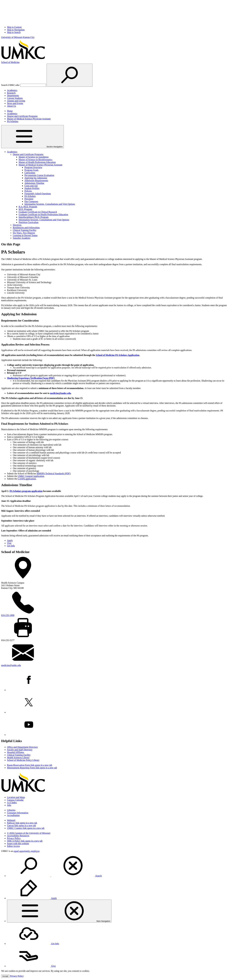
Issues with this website (18, 844)
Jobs (9, 805)
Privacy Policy (14, 838)
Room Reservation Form (30, 765)
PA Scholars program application (26, 491)
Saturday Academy (22, 238)
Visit (9, 543)
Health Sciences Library (18, 758)
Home (10, 111)
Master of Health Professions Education (37, 162)
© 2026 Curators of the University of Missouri (29, 833)
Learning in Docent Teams (25, 235)
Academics (12, 90)
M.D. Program (25, 209)
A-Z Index (12, 803)
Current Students (15, 98)
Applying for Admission (36, 178)
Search (54, 876)
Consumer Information (18, 813)
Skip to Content (14, 27)
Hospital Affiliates (15, 752)
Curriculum (30, 173)
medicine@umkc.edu (60, 393)
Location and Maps (16, 797)
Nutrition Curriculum (28, 222)
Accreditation (13, 815)
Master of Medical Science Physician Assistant (29, 119)
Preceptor (29, 199)
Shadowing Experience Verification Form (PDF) (31, 378)
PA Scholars (13, 121)
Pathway (22, 823)
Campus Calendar (15, 800)
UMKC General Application (31, 476)
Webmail (11, 820)
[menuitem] (117, 866)
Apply (10, 540)
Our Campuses (31, 201)
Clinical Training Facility (25, 230)
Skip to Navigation (16, 30)
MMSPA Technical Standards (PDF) (54, 474)
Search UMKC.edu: (10, 85)
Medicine (10, 62)
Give (31, 966)
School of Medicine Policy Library (23, 760)
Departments (13, 96)
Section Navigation (32, 137)
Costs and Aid (31, 186)
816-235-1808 (8, 615)
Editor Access (13, 846)
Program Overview (33, 167)
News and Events (15, 103)
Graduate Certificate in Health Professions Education (43, 214)
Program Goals (31, 170)
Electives (17, 225)
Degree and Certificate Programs (22, 116)
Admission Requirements (36, 180)
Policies (28, 191)
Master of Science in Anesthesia (34, 157)
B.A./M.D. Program (28, 207)
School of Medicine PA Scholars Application (118, 355)
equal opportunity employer (27, 851)
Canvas (21, 826)
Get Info (11, 546)
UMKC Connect (26, 828)
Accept (5, 976)
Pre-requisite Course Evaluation (39, 175)
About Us (11, 106)
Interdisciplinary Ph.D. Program (34, 217)
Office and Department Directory (22, 747)
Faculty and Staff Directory (20, 750)
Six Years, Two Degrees (24, 233)
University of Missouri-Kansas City (18, 37)
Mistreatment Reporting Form (32, 768)
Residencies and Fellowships (26, 228)
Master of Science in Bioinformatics (35, 160)
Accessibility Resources (18, 836)
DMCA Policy (25, 841)
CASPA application (27, 479)
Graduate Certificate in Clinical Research (38, 212)
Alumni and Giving (16, 101)
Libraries (11, 810)
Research (11, 93)
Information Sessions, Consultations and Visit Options (50, 204)
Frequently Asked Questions (38, 194)
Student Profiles (32, 188)
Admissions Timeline (34, 183)
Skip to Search (14, 32)
